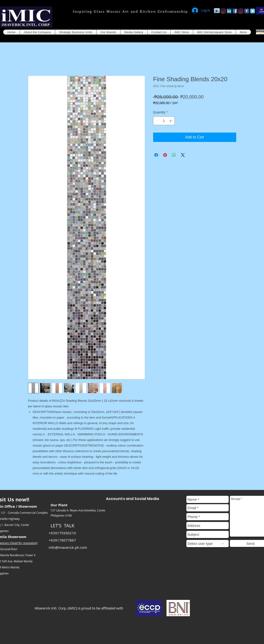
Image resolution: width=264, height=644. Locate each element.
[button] (37, 32)
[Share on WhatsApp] (174, 155)
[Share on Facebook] (156, 155)
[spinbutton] (164, 121)
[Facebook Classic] (247, 11)
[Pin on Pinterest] (165, 155)
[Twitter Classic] (253, 11)
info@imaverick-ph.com (68, 547)
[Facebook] (235, 11)
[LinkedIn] (229, 11)
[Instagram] (223, 11)
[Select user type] (208, 544)
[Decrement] (157, 121)
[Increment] (171, 121)
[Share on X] (183, 155)
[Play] (217, 11)
